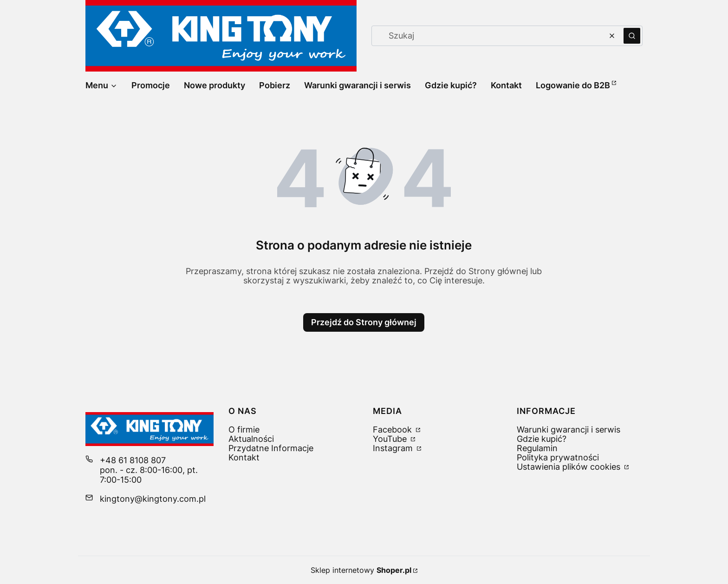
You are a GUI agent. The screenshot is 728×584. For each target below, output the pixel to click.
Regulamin (537, 448)
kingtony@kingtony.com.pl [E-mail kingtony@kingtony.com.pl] (153, 499)
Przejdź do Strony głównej (364, 322)
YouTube (391, 439)
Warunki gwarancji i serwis (569, 430)
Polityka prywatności (558, 457)
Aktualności (251, 439)
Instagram (394, 448)
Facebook (393, 430)
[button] (632, 36)
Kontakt (244, 457)
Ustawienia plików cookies (570, 467)
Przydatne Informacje (271, 448)
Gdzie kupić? (542, 439)
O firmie (244, 430)
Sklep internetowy (361, 570)
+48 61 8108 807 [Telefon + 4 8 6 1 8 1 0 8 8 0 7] (133, 460)
